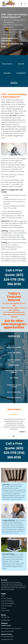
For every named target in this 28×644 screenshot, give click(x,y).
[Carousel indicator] (13, 436)
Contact (4, 608)
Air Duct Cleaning (6, 599)
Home (3, 596)
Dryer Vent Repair (6, 606)
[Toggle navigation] (25, 4)
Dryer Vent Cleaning (7, 601)
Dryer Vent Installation (8, 603)
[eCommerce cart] (21, 4)
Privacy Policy (5, 611)
